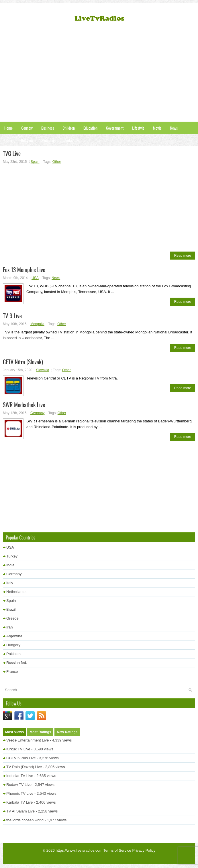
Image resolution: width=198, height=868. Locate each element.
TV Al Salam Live (20, 811)
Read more (183, 256)
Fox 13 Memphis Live (24, 270)
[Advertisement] (100, 74)
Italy (10, 583)
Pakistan (13, 654)
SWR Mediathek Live (24, 405)
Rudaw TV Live (19, 785)
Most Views (14, 732)
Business (48, 128)
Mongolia (37, 324)
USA (35, 278)
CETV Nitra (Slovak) (23, 362)
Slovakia (43, 370)
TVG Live (12, 153)
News (174, 128)
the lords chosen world (25, 820)
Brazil (11, 609)
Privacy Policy (144, 850)
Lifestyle (138, 128)
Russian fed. (17, 663)
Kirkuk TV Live (18, 749)
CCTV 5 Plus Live (21, 758)
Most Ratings (40, 732)
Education (90, 128)
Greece (12, 618)
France (12, 672)
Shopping (48, 140)
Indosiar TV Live (20, 776)
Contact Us (71, 140)
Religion (27, 140)
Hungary (13, 645)
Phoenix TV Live (20, 793)
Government (115, 128)
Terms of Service (117, 850)
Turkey (12, 556)
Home (8, 128)
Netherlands (16, 592)
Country (27, 128)
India (10, 565)
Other (8, 140)
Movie (157, 128)
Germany (37, 413)
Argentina (14, 636)
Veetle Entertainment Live (28, 740)
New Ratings (67, 732)
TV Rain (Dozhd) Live (24, 767)
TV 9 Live (12, 316)
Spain (35, 162)
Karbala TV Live (19, 802)
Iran (9, 627)
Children (69, 128)
